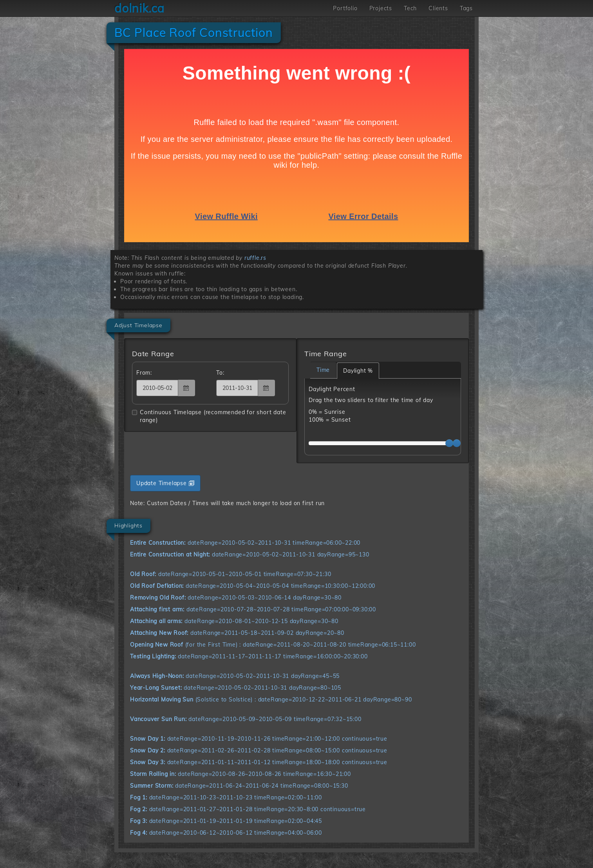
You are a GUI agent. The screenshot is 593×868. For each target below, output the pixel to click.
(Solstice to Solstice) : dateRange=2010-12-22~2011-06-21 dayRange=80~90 (271, 699)
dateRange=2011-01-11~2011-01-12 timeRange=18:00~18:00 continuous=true (259, 762)
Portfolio (345, 8)
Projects (381, 8)
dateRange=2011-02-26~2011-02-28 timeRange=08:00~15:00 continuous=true (259, 750)
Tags (466, 8)
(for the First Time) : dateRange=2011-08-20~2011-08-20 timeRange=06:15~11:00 (273, 645)
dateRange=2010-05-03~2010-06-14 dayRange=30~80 (236, 598)
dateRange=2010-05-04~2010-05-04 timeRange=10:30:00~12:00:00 (253, 586)
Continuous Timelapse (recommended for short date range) (209, 416)
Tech (410, 8)
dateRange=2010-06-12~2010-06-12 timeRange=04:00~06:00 (226, 833)
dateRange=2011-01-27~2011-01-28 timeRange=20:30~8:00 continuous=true (248, 809)
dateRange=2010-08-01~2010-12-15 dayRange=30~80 (234, 621)
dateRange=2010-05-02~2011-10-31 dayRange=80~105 (236, 688)
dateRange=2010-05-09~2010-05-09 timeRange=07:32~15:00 (246, 719)
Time (323, 370)
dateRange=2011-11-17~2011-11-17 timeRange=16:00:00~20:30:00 (249, 656)
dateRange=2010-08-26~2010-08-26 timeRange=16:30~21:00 (240, 774)
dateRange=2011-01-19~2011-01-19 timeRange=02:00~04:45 (226, 821)
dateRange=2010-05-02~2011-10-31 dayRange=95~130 (250, 555)
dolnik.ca (139, 8)
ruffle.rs (255, 258)
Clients (438, 8)
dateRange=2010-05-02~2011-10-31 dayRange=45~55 (235, 676)
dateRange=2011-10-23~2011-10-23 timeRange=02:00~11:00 (226, 797)
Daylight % (358, 371)
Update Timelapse (165, 483)
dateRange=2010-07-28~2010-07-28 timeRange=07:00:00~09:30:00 (253, 609)
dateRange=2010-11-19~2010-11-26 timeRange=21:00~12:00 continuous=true (259, 739)
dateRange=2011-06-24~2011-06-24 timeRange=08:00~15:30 (239, 786)
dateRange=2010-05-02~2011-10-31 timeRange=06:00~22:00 (245, 543)
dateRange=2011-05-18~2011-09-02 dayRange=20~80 (237, 633)
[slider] (449, 443)
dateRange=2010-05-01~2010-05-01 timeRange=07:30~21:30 (231, 574)
